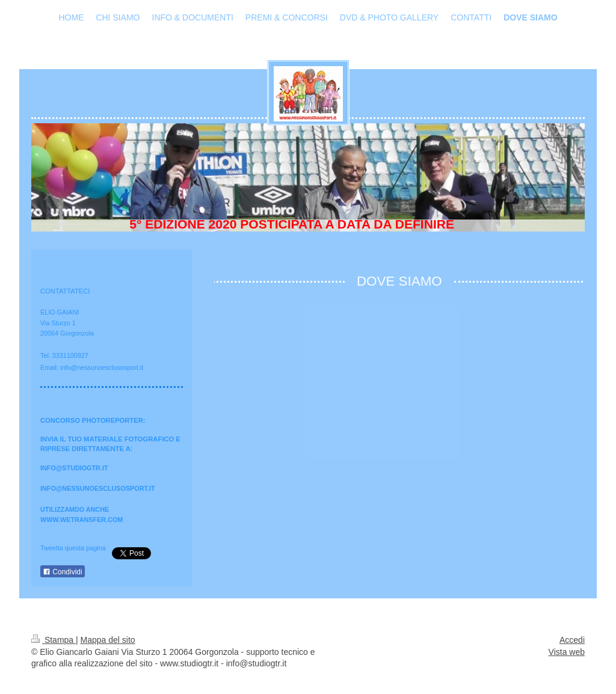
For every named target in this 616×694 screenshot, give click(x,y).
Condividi (63, 572)
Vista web (567, 652)
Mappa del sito (108, 640)
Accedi (572, 640)
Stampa (54, 640)
